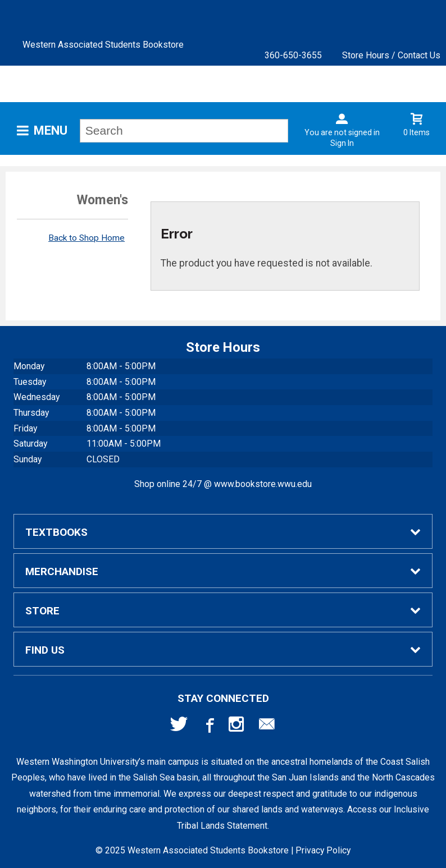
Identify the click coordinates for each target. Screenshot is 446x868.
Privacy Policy (323, 850)
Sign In (342, 143)
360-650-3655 (293, 55)
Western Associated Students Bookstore (103, 45)
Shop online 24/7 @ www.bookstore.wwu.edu (223, 484)
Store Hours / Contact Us (391, 55)
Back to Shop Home (87, 238)
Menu (51, 130)
